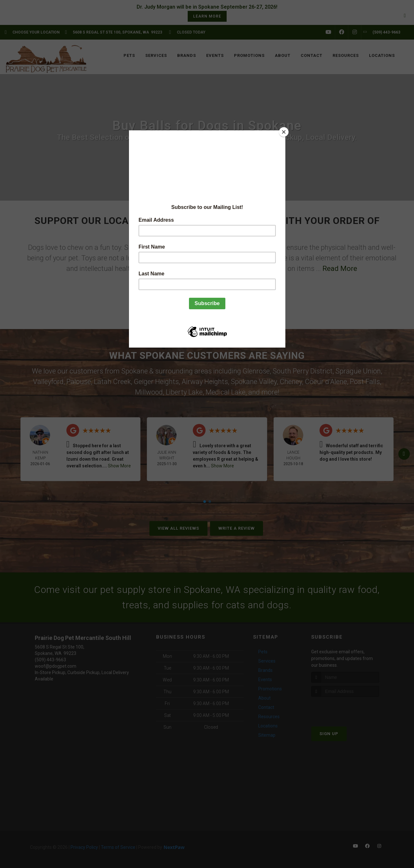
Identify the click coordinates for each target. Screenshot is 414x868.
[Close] (284, 132)
